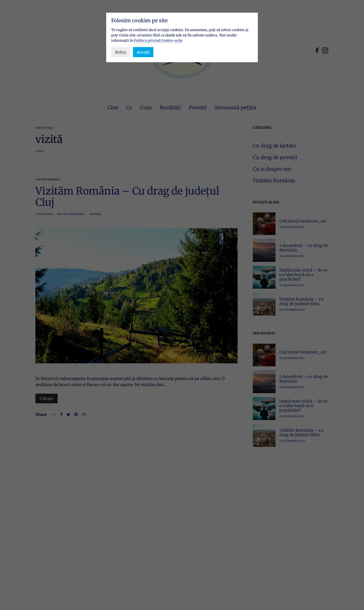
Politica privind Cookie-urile (158, 40)
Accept (143, 52)
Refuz (121, 52)
